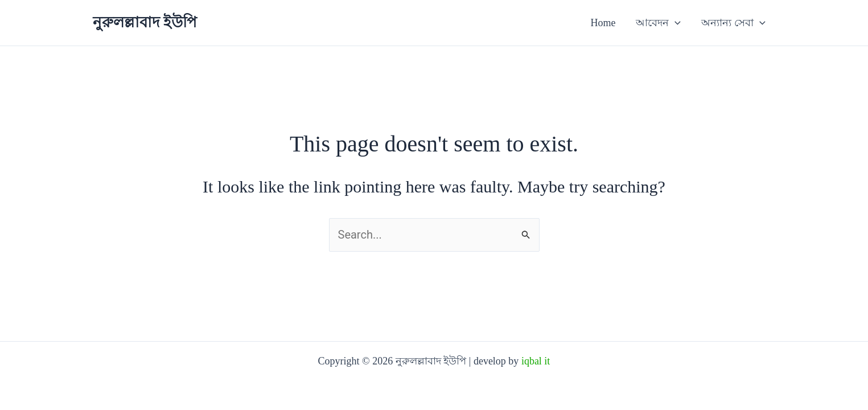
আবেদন (658, 23)
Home (603, 23)
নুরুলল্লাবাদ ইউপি (145, 22)
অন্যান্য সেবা (733, 23)
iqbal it (536, 361)
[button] (675, 23)
